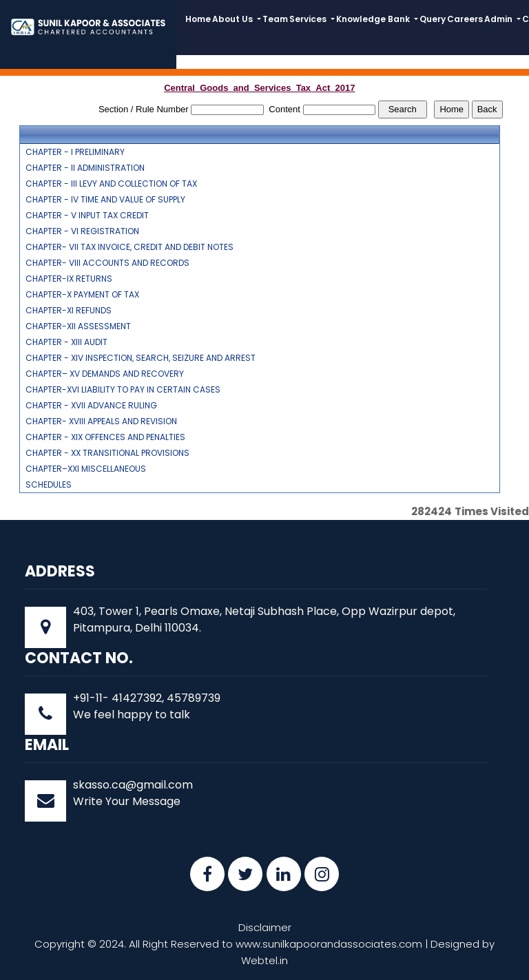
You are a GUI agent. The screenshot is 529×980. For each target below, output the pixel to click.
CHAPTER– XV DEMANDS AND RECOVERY (105, 374)
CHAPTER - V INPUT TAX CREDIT (87, 216)
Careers (465, 19)
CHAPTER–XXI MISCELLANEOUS (86, 469)
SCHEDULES (49, 485)
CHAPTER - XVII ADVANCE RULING (91, 406)
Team (275, 19)
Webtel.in (264, 960)
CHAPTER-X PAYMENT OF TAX (82, 295)
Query (433, 19)
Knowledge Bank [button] (374, 19)
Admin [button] (499, 19)
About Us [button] (234, 19)
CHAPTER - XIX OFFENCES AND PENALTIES (105, 437)
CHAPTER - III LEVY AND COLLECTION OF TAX (111, 184)
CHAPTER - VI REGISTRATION (82, 231)
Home (198, 19)
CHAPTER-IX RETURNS (69, 279)
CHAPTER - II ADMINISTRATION (85, 168)
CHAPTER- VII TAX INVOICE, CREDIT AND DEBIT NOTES (129, 247)
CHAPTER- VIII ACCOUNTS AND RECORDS (107, 263)
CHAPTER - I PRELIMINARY (75, 152)
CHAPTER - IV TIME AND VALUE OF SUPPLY (105, 200)
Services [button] (309, 19)
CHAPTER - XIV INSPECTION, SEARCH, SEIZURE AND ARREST (141, 358)
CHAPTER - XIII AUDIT (66, 342)
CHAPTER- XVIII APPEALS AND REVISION (101, 421)
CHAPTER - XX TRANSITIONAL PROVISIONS (107, 453)
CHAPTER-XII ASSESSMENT (78, 326)
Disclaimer (265, 927)
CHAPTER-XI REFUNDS (69, 311)
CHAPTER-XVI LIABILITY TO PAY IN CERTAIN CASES (123, 390)
